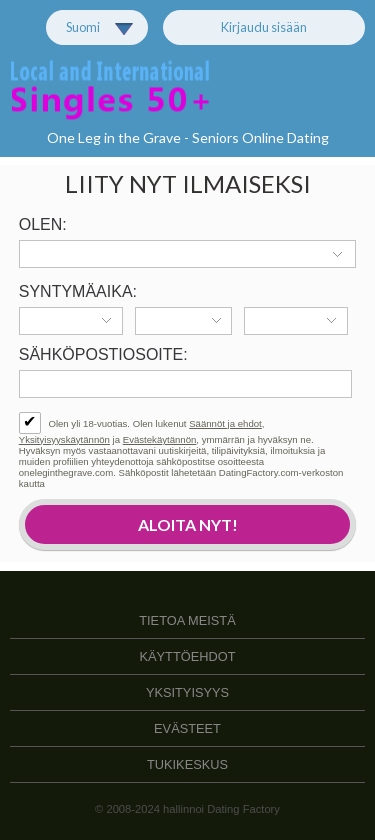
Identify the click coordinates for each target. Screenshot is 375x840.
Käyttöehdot (188, 656)
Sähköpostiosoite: (103, 354)
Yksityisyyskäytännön (64, 439)
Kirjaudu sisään (264, 27)
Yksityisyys (187, 692)
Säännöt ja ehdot (225, 423)
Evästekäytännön (160, 439)
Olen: (43, 224)
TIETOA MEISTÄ (187, 620)
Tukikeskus (187, 764)
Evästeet (187, 728)
